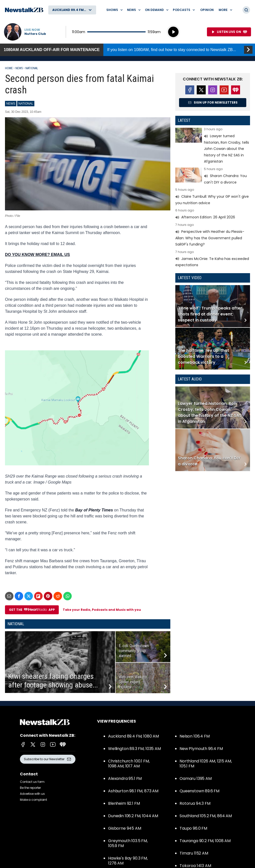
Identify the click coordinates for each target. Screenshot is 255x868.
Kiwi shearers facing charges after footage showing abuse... (53, 681)
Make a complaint (33, 800)
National (32, 68)
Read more (213, 146)
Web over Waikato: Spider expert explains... (133, 682)
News (19, 68)
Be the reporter (30, 788)
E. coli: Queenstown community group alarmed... (134, 651)
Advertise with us (32, 794)
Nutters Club (35, 34)
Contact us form (32, 782)
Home (9, 68)
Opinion (207, 10)
